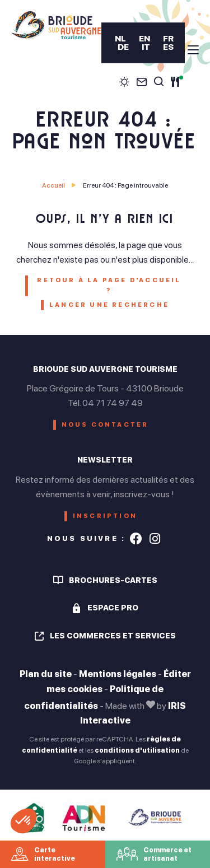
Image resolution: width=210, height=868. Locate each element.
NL (120, 38)
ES (168, 47)
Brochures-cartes (113, 580)
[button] (24, 821)
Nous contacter (105, 425)
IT (146, 47)
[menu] (193, 50)
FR (168, 38)
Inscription (105, 516)
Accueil (53, 185)
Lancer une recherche (109, 305)
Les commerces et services (113, 636)
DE (123, 47)
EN (144, 38)
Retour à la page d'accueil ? (109, 285)
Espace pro (113, 608)
